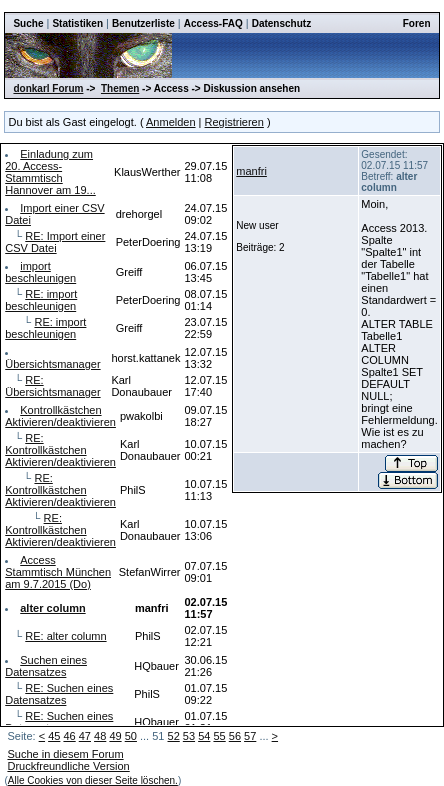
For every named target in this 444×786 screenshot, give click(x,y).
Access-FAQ (213, 23)
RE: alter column (65, 636)
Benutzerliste (143, 23)
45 (54, 736)
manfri (251, 171)
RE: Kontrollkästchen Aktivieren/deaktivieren (60, 450)
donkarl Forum (48, 88)
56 (235, 736)
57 (250, 736)
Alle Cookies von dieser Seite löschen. (93, 780)
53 (189, 736)
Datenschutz (281, 23)
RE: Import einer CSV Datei (55, 242)
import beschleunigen (40, 272)
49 (115, 736)
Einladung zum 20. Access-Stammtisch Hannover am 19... (50, 172)
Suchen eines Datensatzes (46, 666)
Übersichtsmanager (52, 364)
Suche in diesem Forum (65, 754)
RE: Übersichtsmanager (52, 386)
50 (131, 736)
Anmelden (171, 122)
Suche (28, 23)
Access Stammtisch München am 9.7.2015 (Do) (58, 572)
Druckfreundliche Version (68, 766)
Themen (120, 88)
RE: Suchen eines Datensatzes (59, 694)
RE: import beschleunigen (41, 300)
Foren (417, 23)
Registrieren (234, 122)
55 (219, 736)
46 (69, 736)
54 (204, 736)
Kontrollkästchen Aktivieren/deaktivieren (60, 416)
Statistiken (77, 23)
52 (174, 736)
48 (100, 736)
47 (85, 736)
